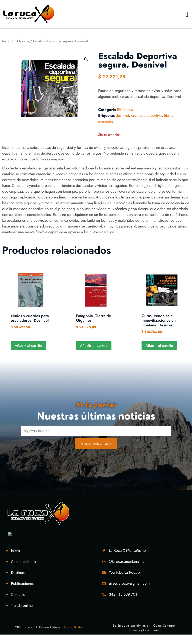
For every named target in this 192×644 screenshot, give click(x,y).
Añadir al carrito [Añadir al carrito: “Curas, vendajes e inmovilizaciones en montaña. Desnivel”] (159, 346)
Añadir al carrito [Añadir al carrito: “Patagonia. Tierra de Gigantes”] (94, 346)
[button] (187, 14)
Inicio (6, 41)
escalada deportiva (146, 115)
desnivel (122, 115)
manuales (106, 121)
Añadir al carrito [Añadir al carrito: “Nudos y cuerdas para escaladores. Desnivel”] (28, 346)
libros (169, 115)
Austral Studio (73, 636)
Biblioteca (22, 41)
